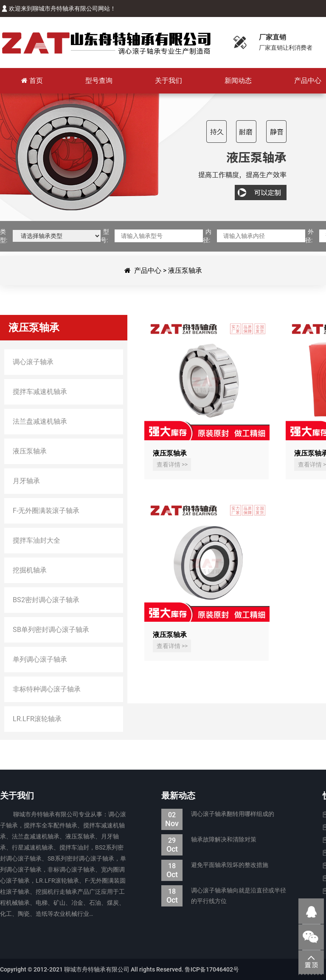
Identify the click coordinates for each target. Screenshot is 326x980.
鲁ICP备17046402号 (212, 969)
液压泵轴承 (185, 270)
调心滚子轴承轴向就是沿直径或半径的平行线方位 (224, 896)
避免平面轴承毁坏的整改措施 (215, 865)
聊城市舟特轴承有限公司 (106, 42)
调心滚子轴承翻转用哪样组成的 (218, 814)
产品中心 (148, 270)
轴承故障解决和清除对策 (209, 840)
